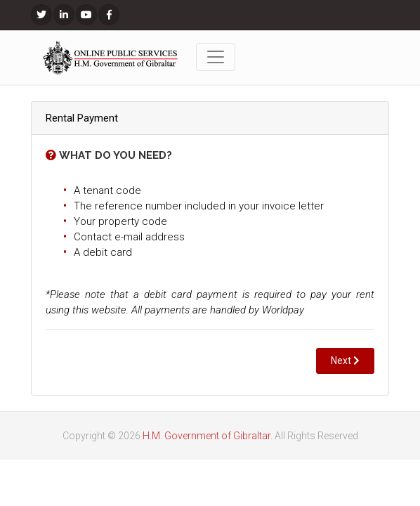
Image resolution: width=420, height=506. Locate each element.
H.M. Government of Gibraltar (206, 436)
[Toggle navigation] (216, 57)
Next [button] (345, 361)
